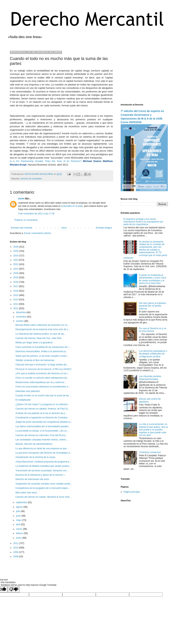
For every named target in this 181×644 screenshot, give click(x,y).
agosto (20, 507)
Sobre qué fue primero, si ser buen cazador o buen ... (42, 356)
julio (18, 511)
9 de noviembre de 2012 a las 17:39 (36, 214)
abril (18, 524)
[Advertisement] (144, 74)
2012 (16, 308)
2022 (16, 264)
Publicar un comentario (26, 220)
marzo (20, 529)
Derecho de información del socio (32, 479)
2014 (16, 300)
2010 (16, 548)
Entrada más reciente (21, 228)
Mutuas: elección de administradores (34, 444)
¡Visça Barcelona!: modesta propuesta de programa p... (43, 462)
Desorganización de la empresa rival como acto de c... (43, 329)
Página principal (132, 492)
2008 (16, 557)
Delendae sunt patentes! (28, 391)
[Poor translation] (14, 589)
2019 (16, 278)
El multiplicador (23, 400)
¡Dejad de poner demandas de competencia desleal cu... (44, 422)
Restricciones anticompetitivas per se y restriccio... (41, 382)
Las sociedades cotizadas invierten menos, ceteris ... (42, 440)
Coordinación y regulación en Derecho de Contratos (41, 418)
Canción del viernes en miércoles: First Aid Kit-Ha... (41, 435)
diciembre (21, 312)
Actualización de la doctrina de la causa (35, 457)
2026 (16, 247)
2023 (16, 260)
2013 (16, 304)
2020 (16, 273)
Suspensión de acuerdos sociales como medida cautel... (44, 484)
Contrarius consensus (150, 452)
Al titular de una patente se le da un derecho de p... (41, 413)
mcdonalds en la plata (72, 206)
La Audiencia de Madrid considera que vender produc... (43, 466)
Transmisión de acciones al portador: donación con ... (42, 471)
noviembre (22, 317)
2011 (16, 543)
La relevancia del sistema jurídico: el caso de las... (41, 334)
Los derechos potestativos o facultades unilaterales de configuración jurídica (153, 354)
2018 (16, 282)
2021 (16, 269)
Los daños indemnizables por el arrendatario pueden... (43, 426)
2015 (16, 295)
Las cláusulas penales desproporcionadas (150, 378)
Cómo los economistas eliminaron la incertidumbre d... (43, 387)
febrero (20, 533)
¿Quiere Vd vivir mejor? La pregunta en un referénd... (42, 404)
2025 (16, 251)
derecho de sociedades (31, 179)
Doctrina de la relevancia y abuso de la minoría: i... (41, 475)
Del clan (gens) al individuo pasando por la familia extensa (153, 306)
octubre (20, 321)
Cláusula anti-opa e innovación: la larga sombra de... (42, 365)
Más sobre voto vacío (26, 493)
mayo (19, 520)
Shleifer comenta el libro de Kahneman (35, 360)
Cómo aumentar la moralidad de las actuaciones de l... (43, 347)
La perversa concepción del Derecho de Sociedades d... (44, 453)
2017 (16, 286)
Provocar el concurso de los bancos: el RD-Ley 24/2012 (43, 369)
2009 (16, 552)
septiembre (22, 502)
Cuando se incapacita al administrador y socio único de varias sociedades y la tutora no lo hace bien (153, 279)
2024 (16, 256)
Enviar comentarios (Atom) (38, 233)
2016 (16, 291)
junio (19, 516)
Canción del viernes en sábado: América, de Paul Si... (42, 409)
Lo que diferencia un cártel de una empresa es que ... (42, 448)
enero (19, 538)
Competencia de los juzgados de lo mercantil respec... (43, 488)
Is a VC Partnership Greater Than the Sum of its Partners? (46, 161)
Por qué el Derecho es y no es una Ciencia (153, 330)
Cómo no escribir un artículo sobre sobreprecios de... (42, 378)
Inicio (64, 228)
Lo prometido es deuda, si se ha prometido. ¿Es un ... (42, 431)
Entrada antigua (104, 228)
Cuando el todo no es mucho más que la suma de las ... (43, 396)
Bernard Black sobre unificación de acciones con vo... (42, 325)
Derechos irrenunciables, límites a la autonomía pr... (42, 351)
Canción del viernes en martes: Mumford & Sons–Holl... (43, 497)
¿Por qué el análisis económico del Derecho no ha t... (42, 373)
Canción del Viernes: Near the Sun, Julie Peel (38, 338)
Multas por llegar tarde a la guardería (34, 343)
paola (21, 199)
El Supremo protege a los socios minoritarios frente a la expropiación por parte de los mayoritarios (143, 222)
